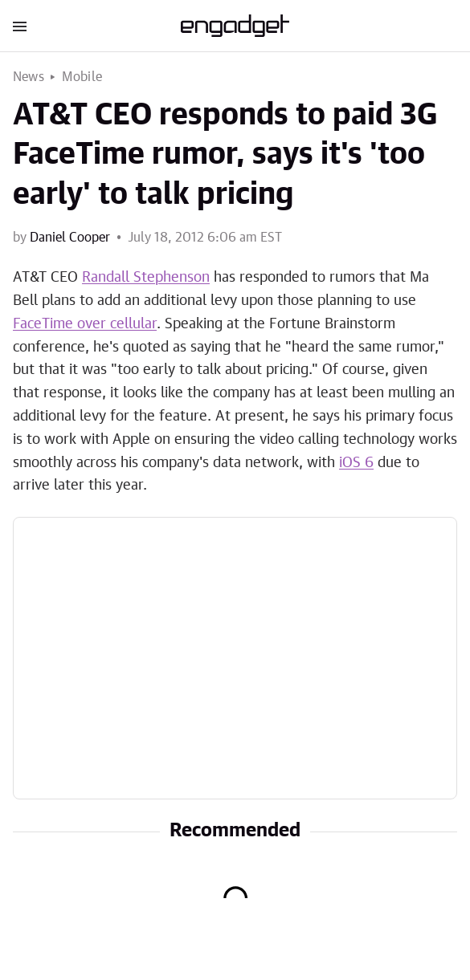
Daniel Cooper (70, 238)
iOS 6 (356, 463)
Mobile (82, 77)
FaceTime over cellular (85, 324)
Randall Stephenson (146, 278)
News (29, 77)
